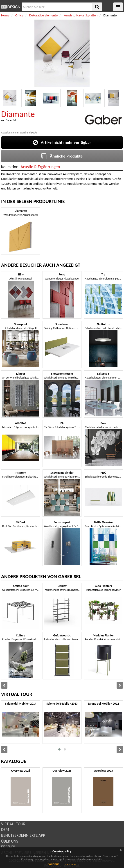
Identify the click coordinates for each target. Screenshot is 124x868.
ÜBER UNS (10, 841)
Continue (53, 864)
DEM (5, 830)
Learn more (70, 864)
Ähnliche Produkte (62, 156)
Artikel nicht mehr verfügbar (62, 142)
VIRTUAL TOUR (13, 824)
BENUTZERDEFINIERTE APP (23, 835)
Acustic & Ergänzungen (40, 167)
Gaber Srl (11, 120)
